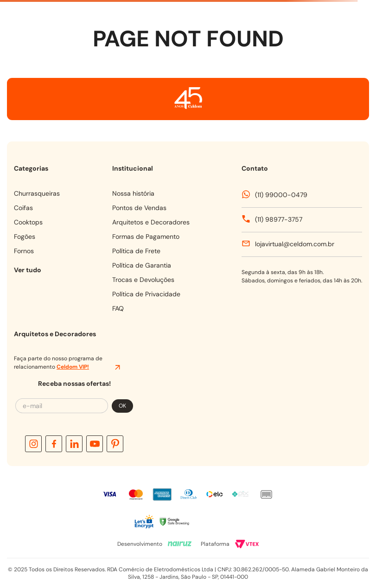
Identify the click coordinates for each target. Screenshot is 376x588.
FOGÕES (25, 236)
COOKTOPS (28, 222)
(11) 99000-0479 (281, 195)
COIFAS (23, 208)
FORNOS (24, 251)
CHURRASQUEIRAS (37, 193)
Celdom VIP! (73, 367)
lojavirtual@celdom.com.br (295, 244)
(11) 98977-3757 (279, 219)
